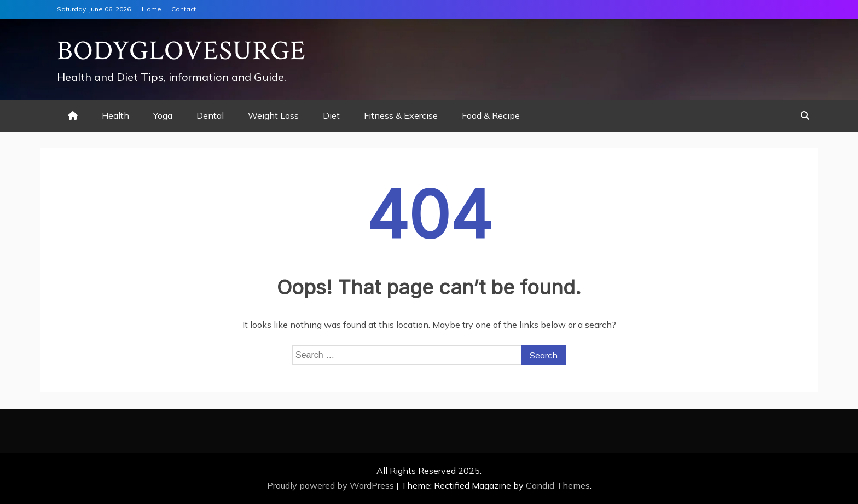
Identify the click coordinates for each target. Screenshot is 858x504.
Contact (184, 9)
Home (152, 9)
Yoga (163, 115)
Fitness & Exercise (401, 115)
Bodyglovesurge (181, 51)
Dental (210, 115)
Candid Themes (558, 485)
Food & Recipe (491, 115)
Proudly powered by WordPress (332, 485)
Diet (331, 115)
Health (115, 115)
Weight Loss (273, 115)
